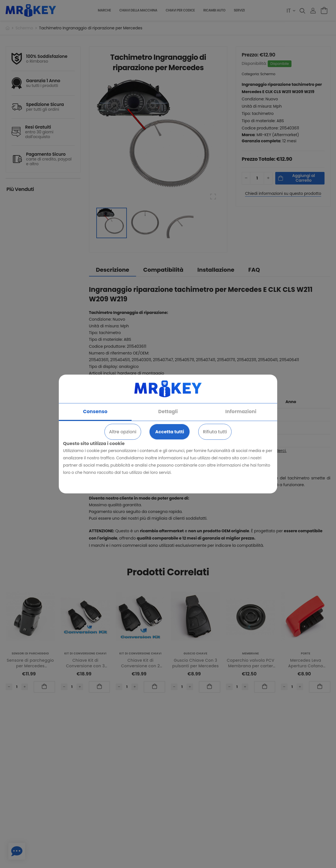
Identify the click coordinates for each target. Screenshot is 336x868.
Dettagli (168, 411)
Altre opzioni (123, 432)
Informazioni (241, 411)
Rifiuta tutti (215, 432)
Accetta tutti (170, 432)
